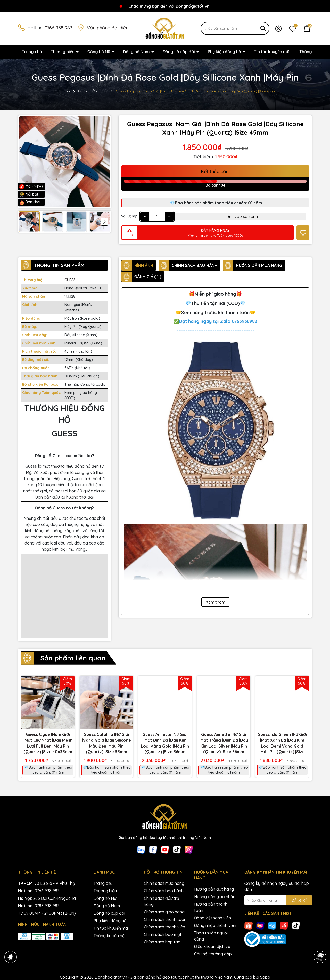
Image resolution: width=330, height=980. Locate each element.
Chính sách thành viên (164, 927)
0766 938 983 (59, 28)
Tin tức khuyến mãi (272, 52)
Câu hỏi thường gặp (213, 954)
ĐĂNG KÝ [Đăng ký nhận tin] (299, 900)
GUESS (70, 280)
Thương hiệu (63, 52)
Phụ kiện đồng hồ (225, 52)
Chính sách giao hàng (164, 912)
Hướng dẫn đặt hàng (214, 889)
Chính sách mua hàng (164, 883)
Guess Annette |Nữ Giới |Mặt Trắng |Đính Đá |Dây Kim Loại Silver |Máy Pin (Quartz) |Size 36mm (224, 743)
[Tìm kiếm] (263, 28)
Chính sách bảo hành (164, 891)
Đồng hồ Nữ (99, 52)
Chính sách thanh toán (165, 919)
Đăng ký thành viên (213, 918)
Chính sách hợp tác (162, 942)
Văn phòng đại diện (108, 28)
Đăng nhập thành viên (215, 925)
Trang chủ (32, 52)
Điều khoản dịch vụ (212, 946)
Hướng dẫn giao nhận (215, 897)
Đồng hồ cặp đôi (179, 52)
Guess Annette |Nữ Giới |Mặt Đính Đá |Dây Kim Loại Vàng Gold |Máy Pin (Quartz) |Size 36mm (165, 743)
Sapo (265, 977)
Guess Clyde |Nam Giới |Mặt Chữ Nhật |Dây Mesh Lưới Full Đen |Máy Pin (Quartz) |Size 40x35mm (48, 743)
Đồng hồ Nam (137, 52)
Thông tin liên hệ (109, 936)
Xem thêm (215, 602)
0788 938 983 (47, 906)
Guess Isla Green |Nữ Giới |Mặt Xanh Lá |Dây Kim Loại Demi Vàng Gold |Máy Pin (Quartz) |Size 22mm (282, 743)
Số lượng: (129, 216)
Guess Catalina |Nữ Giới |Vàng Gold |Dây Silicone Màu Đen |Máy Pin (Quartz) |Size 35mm (106, 743)
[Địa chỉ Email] (278, 900)
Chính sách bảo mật (163, 934)
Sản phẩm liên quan (73, 658)
